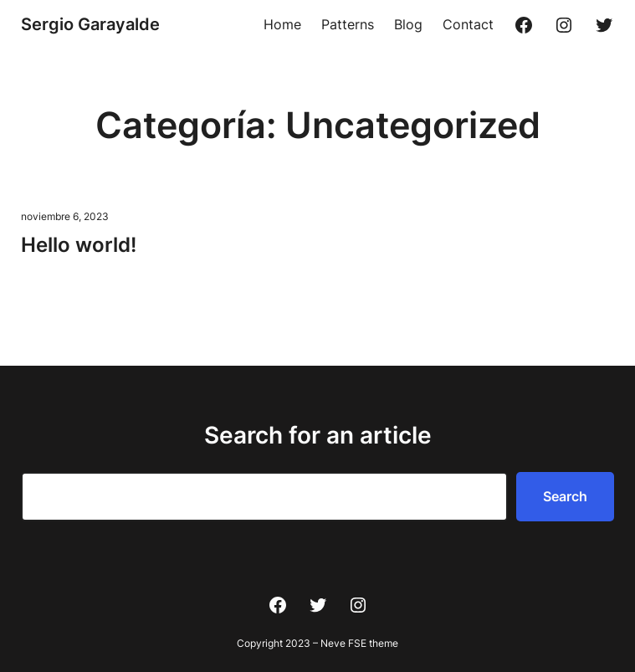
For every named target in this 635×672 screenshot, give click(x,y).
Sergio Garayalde (90, 24)
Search (565, 496)
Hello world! (79, 245)
